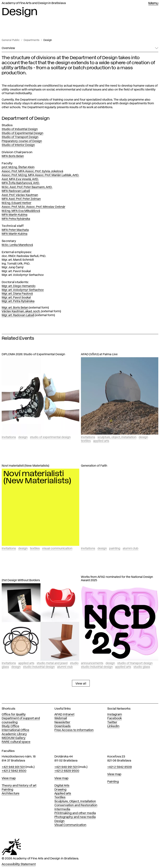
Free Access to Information (74, 730)
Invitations (9, 437)
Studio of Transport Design (20, 137)
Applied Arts (101, 441)
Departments (32, 40)
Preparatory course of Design (22, 141)
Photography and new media (75, 817)
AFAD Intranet (64, 714)
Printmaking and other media (75, 813)
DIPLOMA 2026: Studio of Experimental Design (33, 354)
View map (9, 778)
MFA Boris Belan (13, 156)
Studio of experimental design (50, 437)
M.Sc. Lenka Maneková (17, 245)
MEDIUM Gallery (14, 738)
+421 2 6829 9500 (67, 771)
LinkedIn (113, 726)
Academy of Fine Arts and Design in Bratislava (34, 3)
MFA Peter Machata (15, 230)
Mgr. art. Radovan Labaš (18, 315)
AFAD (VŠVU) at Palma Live (99, 354)
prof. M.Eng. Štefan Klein (18, 167)
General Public (11, 40)
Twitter (112, 722)
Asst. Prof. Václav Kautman (20, 195)
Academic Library (14, 734)
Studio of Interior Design (18, 145)
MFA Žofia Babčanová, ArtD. (21, 183)
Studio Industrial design (39, 667)
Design (48, 40)
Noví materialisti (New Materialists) (25, 466)
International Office (15, 730)
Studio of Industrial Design (20, 129)
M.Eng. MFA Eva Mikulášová (21, 211)
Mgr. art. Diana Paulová (17, 294)
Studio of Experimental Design (22, 133)
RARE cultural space (16, 742)
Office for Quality (14, 714)
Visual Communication (57, 549)
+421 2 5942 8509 (120, 767)
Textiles (86, 441)
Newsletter (62, 722)
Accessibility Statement (19, 864)
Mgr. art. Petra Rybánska (18, 301)
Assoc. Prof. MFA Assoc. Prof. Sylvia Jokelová (32, 171)
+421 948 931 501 (13, 767)
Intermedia (62, 809)
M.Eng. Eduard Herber (16, 203)
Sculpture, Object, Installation (117, 437)
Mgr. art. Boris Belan (15, 308)
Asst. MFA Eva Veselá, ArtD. (20, 179)
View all (81, 684)
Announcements (92, 663)
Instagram (115, 714)
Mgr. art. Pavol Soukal (16, 298)
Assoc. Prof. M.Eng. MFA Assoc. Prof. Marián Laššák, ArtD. (40, 175)
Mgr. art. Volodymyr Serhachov (23, 290)
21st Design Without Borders (21, 580)
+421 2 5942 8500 (14, 771)
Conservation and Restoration (76, 805)
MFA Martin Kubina (15, 215)
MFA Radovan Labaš (16, 191)
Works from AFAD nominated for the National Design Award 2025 (117, 579)
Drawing (60, 790)
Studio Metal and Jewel (52, 663)
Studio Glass (142, 667)
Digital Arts (62, 786)
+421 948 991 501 (66, 767)
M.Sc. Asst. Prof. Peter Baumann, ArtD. (27, 187)
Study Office (10, 726)
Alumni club (131, 549)
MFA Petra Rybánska (16, 219)
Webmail (61, 718)
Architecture (11, 794)
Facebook (115, 718)
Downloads (63, 726)
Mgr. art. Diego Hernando (19, 286)
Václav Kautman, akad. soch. (21, 311)
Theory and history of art (19, 786)
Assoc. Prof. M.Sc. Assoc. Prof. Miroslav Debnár (33, 207)
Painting (115, 549)
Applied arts (63, 794)
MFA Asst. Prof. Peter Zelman (21, 199)
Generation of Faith (94, 466)
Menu (153, 4)
